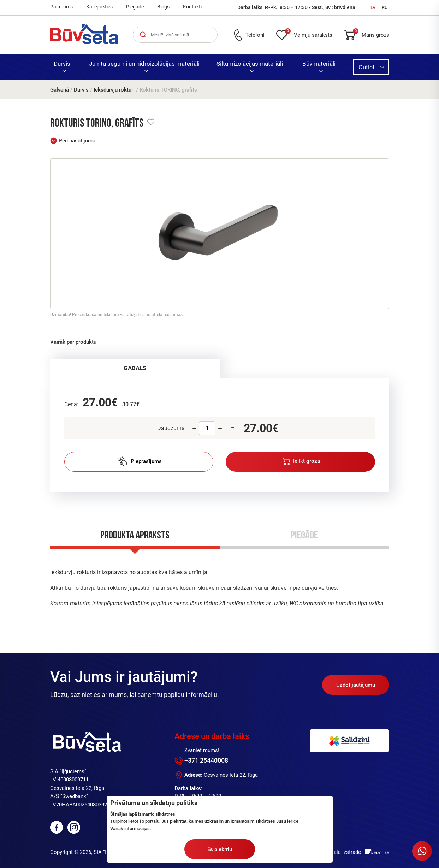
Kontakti (192, 7)
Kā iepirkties (99, 7)
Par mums (61, 7)
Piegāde (135, 7)
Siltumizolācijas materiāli (250, 66)
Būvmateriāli (319, 66)
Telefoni (255, 35)
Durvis (62, 66)
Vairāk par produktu (73, 342)
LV (373, 8)
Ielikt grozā (301, 461)
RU (385, 8)
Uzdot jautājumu (356, 685)
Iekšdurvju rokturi (114, 90)
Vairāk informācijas (130, 829)
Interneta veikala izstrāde (331, 852)
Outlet (371, 67)
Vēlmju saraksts (309, 34)
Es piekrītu (220, 849)
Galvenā (60, 90)
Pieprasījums (140, 461)
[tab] (135, 368)
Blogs (163, 7)
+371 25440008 (206, 760)
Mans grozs (371, 34)
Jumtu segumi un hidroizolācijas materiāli (144, 66)
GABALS (135, 368)
